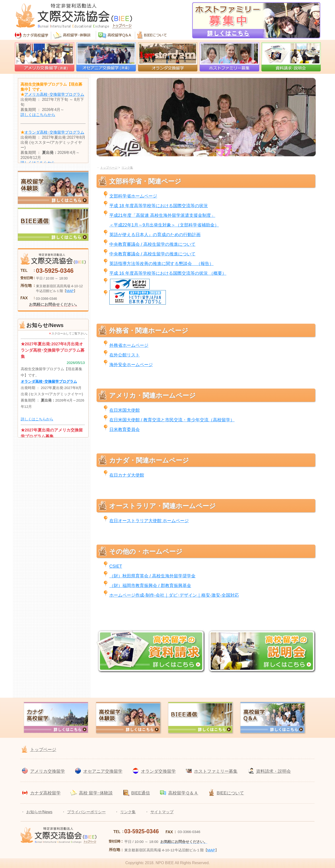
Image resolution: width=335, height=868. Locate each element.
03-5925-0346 (55, 271)
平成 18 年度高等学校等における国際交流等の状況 (159, 206)
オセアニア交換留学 (103, 771)
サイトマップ (162, 812)
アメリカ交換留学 (48, 771)
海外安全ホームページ (131, 365)
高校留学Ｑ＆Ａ (183, 793)
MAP (70, 291)
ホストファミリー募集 (216, 771)
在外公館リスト (125, 355)
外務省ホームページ (129, 345)
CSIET (116, 566)
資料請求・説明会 (273, 771)
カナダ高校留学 (45, 793)
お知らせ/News (39, 812)
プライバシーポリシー (86, 812)
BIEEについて (230, 793)
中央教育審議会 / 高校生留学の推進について (152, 244)
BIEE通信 (141, 793)
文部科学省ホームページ (133, 196)
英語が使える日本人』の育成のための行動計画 (155, 235)
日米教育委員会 (125, 430)
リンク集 (128, 812)
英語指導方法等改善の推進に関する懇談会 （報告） (161, 264)
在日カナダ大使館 (127, 475)
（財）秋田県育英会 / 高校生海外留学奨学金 (152, 576)
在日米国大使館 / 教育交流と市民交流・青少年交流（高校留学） (172, 420)
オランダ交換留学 (158, 771)
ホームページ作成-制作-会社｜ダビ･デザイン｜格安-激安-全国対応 (174, 595)
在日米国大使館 (125, 410)
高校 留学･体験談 (96, 793)
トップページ (43, 750)
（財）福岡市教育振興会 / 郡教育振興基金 (150, 586)
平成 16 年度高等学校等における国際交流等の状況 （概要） (168, 273)
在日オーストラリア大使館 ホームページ (149, 521)
